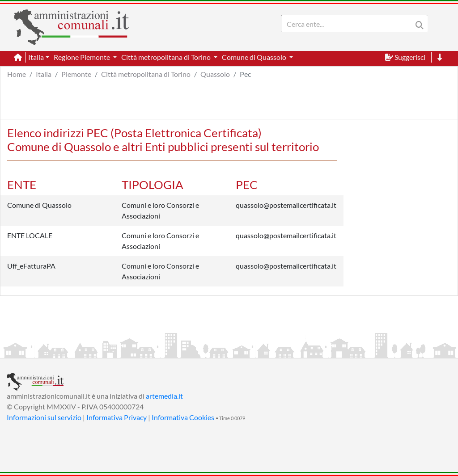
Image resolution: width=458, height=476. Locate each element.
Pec (245, 74)
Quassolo (215, 74)
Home (17, 74)
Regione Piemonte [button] (83, 57)
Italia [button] (36, 57)
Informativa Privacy (117, 417)
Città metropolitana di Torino (146, 74)
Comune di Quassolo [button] (255, 57)
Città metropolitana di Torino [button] (167, 57)
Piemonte (76, 74)
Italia (44, 74)
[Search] (348, 24)
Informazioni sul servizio (44, 417)
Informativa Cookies (183, 417)
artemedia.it (164, 396)
